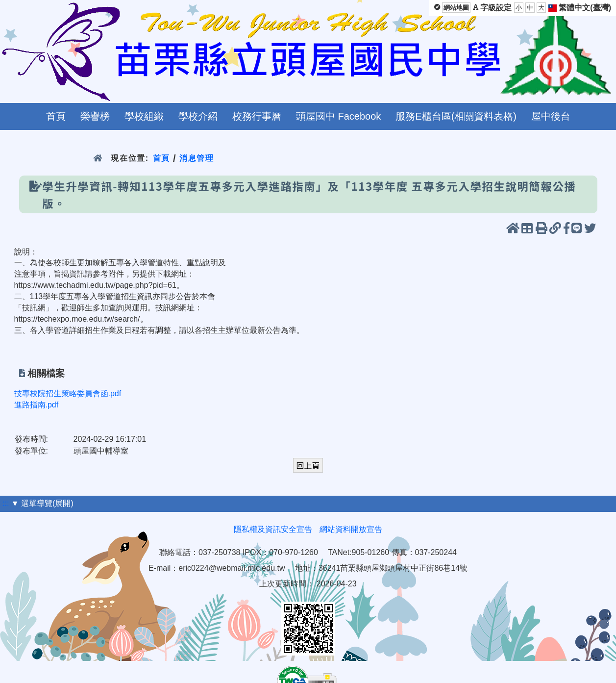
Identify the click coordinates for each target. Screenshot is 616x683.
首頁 (56, 116)
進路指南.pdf (37, 405)
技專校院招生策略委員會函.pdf (68, 393)
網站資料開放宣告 (351, 529)
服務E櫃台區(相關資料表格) (456, 116)
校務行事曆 (257, 116)
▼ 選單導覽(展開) (42, 503)
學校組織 (144, 116)
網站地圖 (456, 8)
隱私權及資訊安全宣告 (273, 529)
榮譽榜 (95, 116)
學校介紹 (198, 116)
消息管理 (197, 158)
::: (6, 503)
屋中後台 (551, 116)
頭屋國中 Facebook (338, 116)
